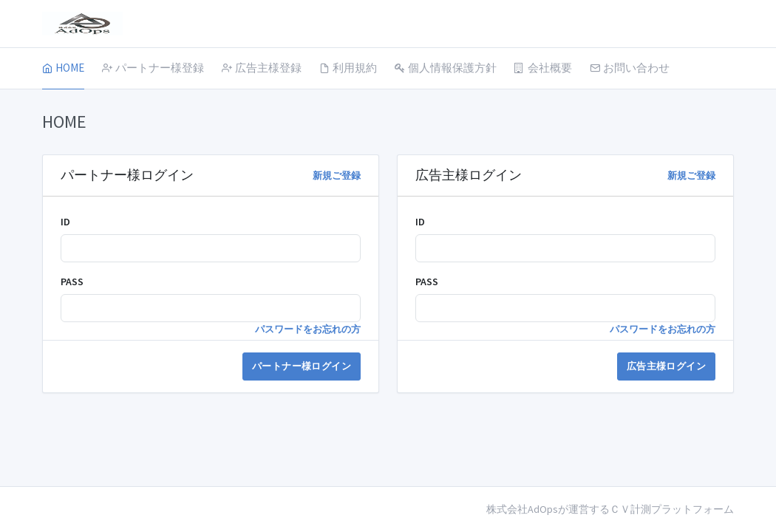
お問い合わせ (630, 68)
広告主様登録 (262, 68)
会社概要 (543, 68)
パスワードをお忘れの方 (308, 329)
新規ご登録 (337, 175)
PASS (72, 282)
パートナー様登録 (153, 68)
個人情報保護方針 (446, 68)
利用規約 (348, 68)
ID (65, 222)
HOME (63, 68)
